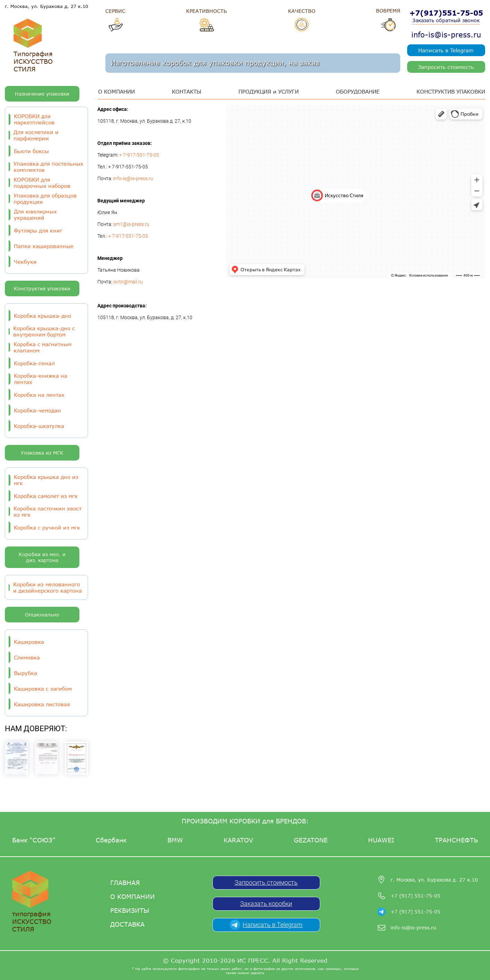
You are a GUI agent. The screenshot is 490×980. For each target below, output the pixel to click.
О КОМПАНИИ (116, 91)
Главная (125, 883)
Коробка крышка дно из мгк (46, 480)
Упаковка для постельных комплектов (49, 167)
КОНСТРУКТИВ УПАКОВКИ (451, 91)
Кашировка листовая (42, 704)
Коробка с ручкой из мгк (47, 527)
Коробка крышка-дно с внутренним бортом (44, 331)
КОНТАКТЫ (187, 91)
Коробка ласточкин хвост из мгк (47, 511)
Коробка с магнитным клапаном (42, 347)
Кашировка (29, 642)
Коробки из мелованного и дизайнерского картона (47, 587)
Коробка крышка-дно (42, 316)
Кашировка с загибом (43, 689)
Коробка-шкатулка (39, 426)
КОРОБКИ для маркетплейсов (34, 119)
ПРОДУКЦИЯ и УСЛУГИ (269, 91)
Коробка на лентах (39, 395)
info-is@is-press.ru (446, 34)
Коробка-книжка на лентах (41, 379)
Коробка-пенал (34, 363)
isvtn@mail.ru (128, 282)
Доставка (127, 924)
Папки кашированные (44, 246)
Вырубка (25, 673)
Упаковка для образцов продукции (45, 199)
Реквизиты (130, 910)
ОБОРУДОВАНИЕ (358, 91)
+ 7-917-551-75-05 (139, 155)
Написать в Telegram (446, 50)
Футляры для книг (38, 230)
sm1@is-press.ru (131, 224)
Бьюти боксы (31, 151)
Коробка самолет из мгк (46, 496)
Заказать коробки (266, 904)
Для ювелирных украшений (35, 215)
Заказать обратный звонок (446, 20)
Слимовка (27, 657)
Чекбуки (25, 262)
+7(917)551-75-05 (446, 13)
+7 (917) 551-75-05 (415, 896)
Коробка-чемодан (37, 410)
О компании (133, 896)
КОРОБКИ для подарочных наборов (42, 183)
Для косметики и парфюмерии (36, 135)
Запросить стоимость (446, 67)
